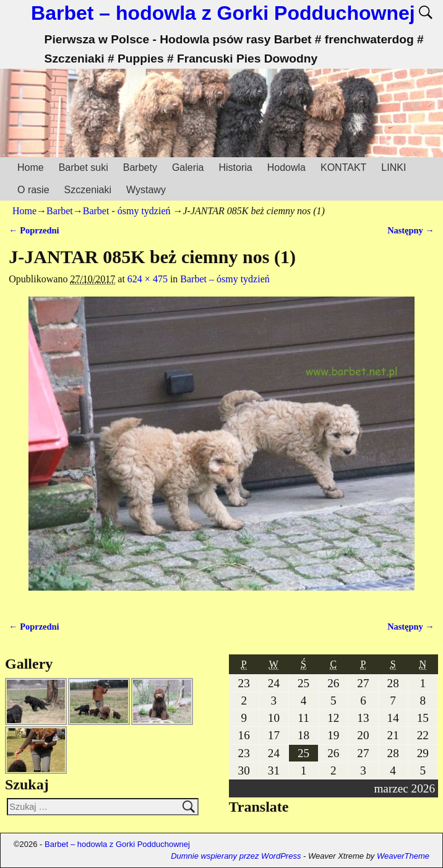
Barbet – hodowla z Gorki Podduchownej (223, 13)
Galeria (188, 167)
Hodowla (286, 167)
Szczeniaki (88, 190)
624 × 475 (148, 279)
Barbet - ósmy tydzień (127, 211)
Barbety (140, 167)
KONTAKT (343, 167)
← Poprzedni (34, 230)
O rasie (33, 190)
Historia (235, 167)
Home (31, 167)
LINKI (394, 167)
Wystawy (146, 190)
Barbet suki (84, 167)
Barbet (60, 211)
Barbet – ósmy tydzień (225, 279)
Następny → (411, 230)
